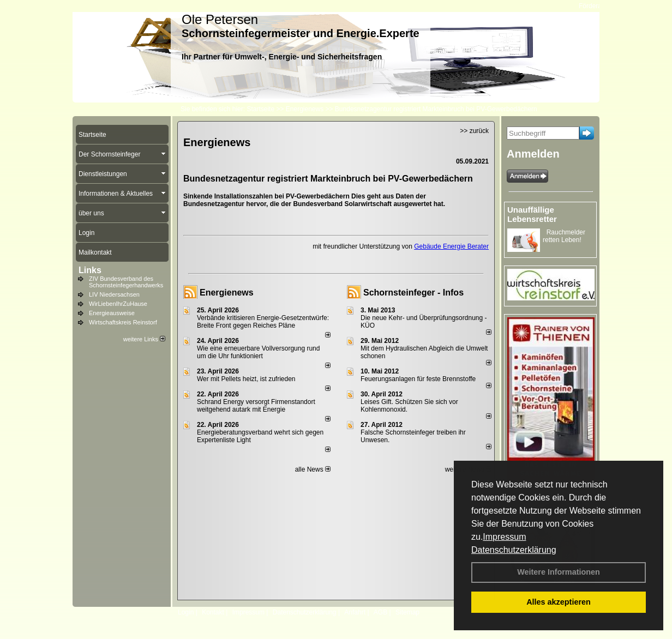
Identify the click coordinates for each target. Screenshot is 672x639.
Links (90, 270)
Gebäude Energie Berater (451, 246)
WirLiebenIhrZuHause (118, 304)
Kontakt (213, 612)
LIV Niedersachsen (114, 294)
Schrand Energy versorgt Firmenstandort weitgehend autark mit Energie (256, 406)
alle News (313, 469)
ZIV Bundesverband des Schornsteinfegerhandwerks (126, 282)
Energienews (227, 293)
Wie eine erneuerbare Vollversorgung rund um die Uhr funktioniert (258, 352)
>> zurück (474, 131)
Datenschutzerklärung (514, 550)
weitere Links (144, 339)
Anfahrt (355, 612)
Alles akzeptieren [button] (559, 602)
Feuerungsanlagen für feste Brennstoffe (418, 379)
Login (186, 612)
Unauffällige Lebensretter (532, 214)
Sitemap (407, 612)
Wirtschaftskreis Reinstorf (123, 322)
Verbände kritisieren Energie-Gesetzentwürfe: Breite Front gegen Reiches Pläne (263, 322)
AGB (380, 612)
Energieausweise (112, 313)
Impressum (504, 537)
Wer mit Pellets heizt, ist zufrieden (246, 379)
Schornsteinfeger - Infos (413, 293)
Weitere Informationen (559, 572)
